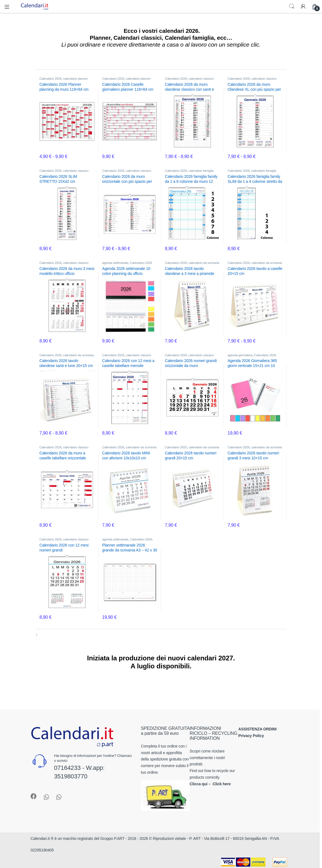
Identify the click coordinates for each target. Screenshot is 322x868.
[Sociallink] (34, 796)
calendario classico (201, 79)
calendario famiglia (201, 171)
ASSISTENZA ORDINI (257, 729)
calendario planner (76, 79)
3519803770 (71, 776)
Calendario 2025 (176, 447)
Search (292, 6)
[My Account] (303, 6)
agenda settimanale (115, 263)
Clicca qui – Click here (210, 784)
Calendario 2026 (50, 79)
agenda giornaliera (240, 355)
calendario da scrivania (204, 263)
